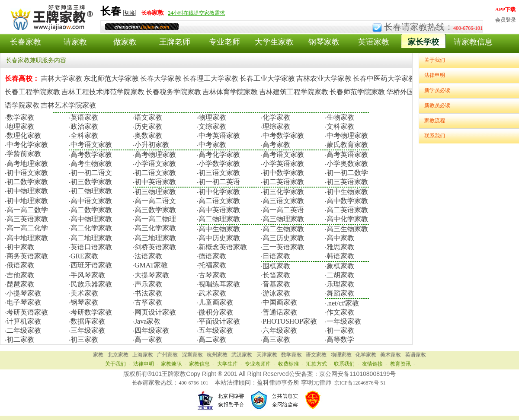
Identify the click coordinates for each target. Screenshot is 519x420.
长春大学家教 (161, 78)
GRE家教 (84, 256)
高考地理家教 (27, 164)
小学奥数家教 (347, 164)
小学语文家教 (155, 164)
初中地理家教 (27, 201)
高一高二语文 (155, 201)
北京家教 (118, 355)
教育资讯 (400, 364)
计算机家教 (24, 321)
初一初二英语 (219, 182)
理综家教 (276, 126)
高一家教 (148, 339)
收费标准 (288, 364)
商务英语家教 (27, 256)
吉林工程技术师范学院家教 (103, 92)
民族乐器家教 (91, 284)
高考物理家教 (155, 154)
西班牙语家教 (91, 265)
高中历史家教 (219, 238)
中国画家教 (280, 302)
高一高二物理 (155, 219)
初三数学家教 (91, 182)
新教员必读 (437, 105)
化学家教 (276, 117)
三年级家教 (88, 330)
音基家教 (276, 284)
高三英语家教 (27, 219)
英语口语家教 (91, 247)
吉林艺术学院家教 (68, 105)
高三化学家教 (155, 228)
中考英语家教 (219, 135)
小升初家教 (152, 145)
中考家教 (212, 145)
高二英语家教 (347, 210)
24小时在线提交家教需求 (196, 13)
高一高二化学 (27, 228)
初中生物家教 (347, 192)
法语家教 (148, 256)
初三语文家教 (219, 173)
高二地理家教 (91, 238)
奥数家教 (148, 135)
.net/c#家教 (343, 303)
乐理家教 (340, 284)
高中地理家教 (27, 238)
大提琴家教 (152, 275)
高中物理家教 (91, 219)
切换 (130, 13)
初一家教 (340, 330)
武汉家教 (242, 355)
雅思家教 (340, 247)
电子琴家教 (24, 302)
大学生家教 (274, 42)
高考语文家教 (283, 154)
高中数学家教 (347, 201)
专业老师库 (258, 364)
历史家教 (148, 126)
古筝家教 (148, 302)
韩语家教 (340, 256)
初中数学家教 (283, 173)
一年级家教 (344, 321)
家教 (98, 355)
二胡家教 (340, 275)
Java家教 (147, 321)
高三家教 (276, 339)
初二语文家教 (155, 173)
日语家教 (276, 256)
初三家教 (84, 339)
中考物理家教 (347, 135)
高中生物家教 (219, 229)
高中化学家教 (347, 219)
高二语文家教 (219, 201)
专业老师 (224, 42)
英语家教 (374, 42)
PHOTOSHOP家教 (290, 321)
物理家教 (212, 117)
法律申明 (435, 75)
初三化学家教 (283, 192)
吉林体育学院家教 (230, 92)
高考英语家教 (347, 154)
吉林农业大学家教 (324, 78)
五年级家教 (216, 330)
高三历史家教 (283, 238)
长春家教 (26, 42)
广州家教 (167, 355)
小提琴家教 (24, 293)
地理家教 (20, 126)
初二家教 (20, 339)
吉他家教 (20, 275)
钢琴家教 (324, 42)
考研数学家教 (91, 312)
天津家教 (267, 355)
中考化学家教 (27, 145)
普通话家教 (280, 312)
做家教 (125, 42)
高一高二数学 (27, 210)
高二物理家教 (219, 219)
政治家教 (84, 126)
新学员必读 (437, 90)
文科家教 (340, 126)
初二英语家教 (283, 182)
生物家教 (340, 117)
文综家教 (212, 126)
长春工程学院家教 (32, 92)
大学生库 (227, 364)
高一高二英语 (283, 210)
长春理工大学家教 (211, 78)
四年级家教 (152, 330)
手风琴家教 (88, 275)
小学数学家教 (219, 164)
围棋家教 (276, 266)
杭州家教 (217, 355)
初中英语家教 (155, 182)
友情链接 (372, 364)
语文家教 (148, 117)
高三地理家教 (155, 238)
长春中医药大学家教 (384, 78)
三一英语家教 (283, 247)
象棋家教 (340, 266)
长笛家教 (276, 275)
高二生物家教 (283, 229)
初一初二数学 (347, 173)
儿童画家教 (216, 302)
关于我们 (435, 60)
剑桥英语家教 (155, 247)
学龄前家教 (24, 154)
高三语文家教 (283, 201)
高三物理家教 (283, 219)
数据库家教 (88, 321)
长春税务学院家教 (173, 92)
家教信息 (199, 364)
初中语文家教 (27, 173)
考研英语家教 (27, 312)
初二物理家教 (91, 191)
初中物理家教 (27, 191)
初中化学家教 (219, 192)
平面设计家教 (219, 321)
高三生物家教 (347, 229)
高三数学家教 (155, 210)
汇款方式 (317, 364)
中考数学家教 (283, 135)
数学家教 (20, 117)
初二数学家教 (27, 182)
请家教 (75, 42)
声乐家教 (148, 284)
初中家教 (20, 247)
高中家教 (340, 238)
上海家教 (143, 355)
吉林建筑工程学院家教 (294, 92)
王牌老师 (175, 42)
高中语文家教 (91, 201)
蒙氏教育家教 (347, 145)
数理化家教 (24, 135)
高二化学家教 (91, 228)
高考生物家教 (91, 164)
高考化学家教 (219, 154)
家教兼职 (171, 364)
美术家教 (84, 293)
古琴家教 (212, 275)
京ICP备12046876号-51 (360, 383)
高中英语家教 (219, 210)
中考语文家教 (91, 145)
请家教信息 (473, 42)
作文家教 (340, 312)
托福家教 (212, 265)
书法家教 (148, 293)
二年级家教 (24, 330)
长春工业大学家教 (267, 78)
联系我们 (435, 136)
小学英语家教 (283, 164)
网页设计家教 (155, 312)
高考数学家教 (91, 154)
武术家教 (212, 293)
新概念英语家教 (223, 247)
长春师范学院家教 (357, 92)
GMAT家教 (151, 265)
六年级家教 (280, 330)
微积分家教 (216, 312)
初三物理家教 (155, 192)
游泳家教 (276, 293)
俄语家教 (20, 265)
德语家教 (212, 256)
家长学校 (423, 42)
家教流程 (435, 121)
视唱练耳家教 (219, 284)
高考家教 (276, 145)
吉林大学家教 (61, 78)
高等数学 (340, 339)
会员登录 (506, 20)
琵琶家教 (20, 284)
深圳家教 (192, 355)
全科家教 (84, 135)
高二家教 (212, 339)
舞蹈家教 (340, 293)
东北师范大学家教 (111, 78)
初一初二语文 (91, 173)
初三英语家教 (347, 182)
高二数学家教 (91, 210)
